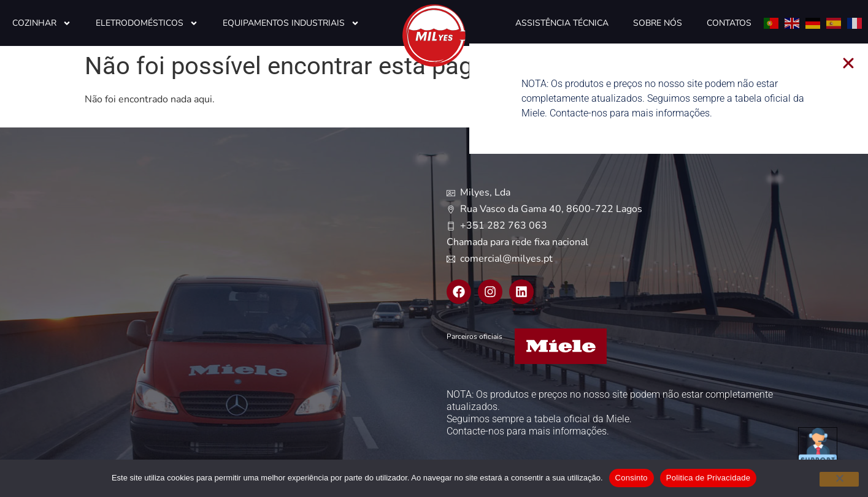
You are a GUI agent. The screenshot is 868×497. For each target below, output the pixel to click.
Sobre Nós (658, 23)
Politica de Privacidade (708, 478)
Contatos (729, 23)
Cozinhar (42, 23)
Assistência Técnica (562, 23)
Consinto (632, 478)
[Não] (839, 479)
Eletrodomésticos (147, 23)
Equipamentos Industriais (291, 23)
